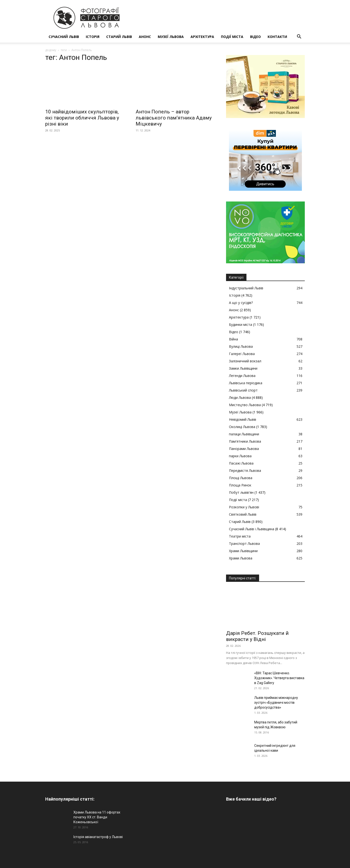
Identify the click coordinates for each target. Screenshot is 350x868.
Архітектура (202, 37)
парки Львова (240, 456)
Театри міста (240, 536)
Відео (255, 37)
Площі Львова (241, 478)
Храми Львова (241, 558)
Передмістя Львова (245, 471)
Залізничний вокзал (245, 361)
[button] (299, 37)
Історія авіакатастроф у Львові (98, 837)
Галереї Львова (242, 354)
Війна (233, 339)
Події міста (232, 37)
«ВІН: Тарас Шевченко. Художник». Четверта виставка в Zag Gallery (279, 678)
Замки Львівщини (243, 368)
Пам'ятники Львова (245, 441)
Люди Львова (240, 397)
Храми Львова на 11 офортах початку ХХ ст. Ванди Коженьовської (97, 817)
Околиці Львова (242, 427)
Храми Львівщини (243, 551)
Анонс (145, 37)
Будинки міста (241, 324)
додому (51, 50)
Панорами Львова (244, 449)
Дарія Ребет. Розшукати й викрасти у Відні (257, 636)
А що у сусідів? (241, 303)
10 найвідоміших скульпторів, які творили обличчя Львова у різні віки (82, 118)
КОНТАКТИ (277, 37)
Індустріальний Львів (246, 288)
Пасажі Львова (241, 463)
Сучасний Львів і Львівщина (252, 529)
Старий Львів (119, 37)
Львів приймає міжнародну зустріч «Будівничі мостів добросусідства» (276, 703)
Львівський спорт (243, 390)
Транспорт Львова (244, 544)
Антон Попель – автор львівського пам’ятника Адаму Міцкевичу (174, 118)
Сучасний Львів (64, 37)
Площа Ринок (240, 485)
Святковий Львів (243, 514)
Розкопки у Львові (244, 507)
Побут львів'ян (241, 492)
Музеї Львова (171, 37)
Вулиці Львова (241, 346)
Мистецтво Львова (245, 405)
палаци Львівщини (244, 434)
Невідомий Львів (243, 419)
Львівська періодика (246, 383)
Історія (93, 37)
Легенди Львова (242, 376)
